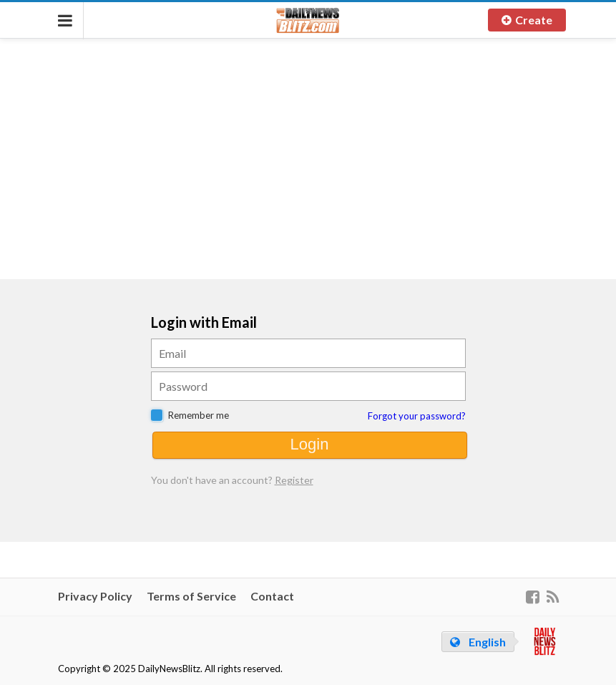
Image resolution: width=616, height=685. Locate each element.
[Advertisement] (308, 157)
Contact (272, 596)
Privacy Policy (95, 596)
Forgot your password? (417, 416)
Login (310, 444)
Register (294, 480)
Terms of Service (191, 596)
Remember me (199, 415)
